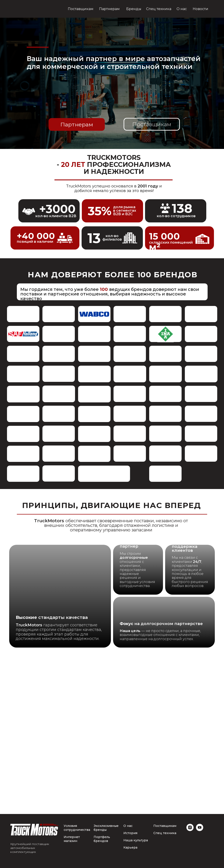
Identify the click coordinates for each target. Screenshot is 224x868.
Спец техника (165, 833)
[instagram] (190, 830)
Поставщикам (165, 826)
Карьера (130, 847)
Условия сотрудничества (77, 828)
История (130, 833)
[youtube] (200, 830)
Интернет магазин (72, 839)
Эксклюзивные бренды (106, 828)
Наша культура (136, 840)
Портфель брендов (102, 839)
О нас (128, 826)
